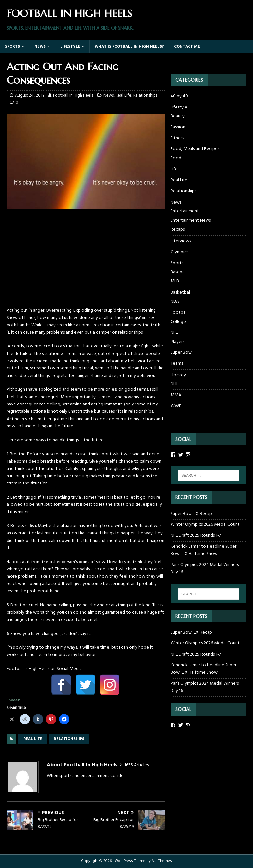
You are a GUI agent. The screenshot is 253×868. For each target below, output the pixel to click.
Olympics (179, 252)
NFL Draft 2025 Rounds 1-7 (196, 535)
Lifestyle (70, 47)
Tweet (13, 700)
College (178, 322)
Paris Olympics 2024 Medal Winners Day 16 (205, 569)
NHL (174, 384)
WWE (176, 406)
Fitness (177, 138)
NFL (174, 333)
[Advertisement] (86, 261)
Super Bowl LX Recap (191, 514)
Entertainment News (191, 221)
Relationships (145, 96)
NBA (175, 302)
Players (177, 342)
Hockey (178, 375)
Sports (12, 47)
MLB (175, 281)
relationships (69, 739)
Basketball (181, 293)
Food (176, 158)
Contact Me (187, 47)
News (40, 47)
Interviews (181, 241)
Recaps (178, 230)
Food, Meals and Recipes (195, 149)
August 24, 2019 (30, 96)
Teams (177, 363)
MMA (176, 395)
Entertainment (185, 211)
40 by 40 (179, 96)
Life (174, 169)
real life (33, 739)
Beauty (178, 116)
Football (179, 313)
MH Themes (162, 861)
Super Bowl (182, 353)
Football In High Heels (73, 96)
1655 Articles (136, 765)
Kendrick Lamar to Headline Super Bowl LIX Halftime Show (203, 550)
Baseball (179, 272)
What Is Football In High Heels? (129, 47)
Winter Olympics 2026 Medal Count (205, 525)
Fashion (178, 127)
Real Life (123, 96)
